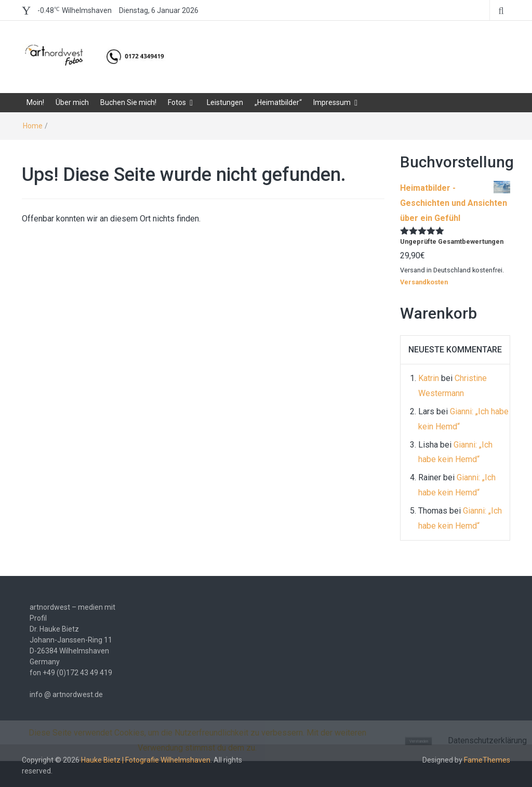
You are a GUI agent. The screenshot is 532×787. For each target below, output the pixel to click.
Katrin (429, 378)
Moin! (35, 102)
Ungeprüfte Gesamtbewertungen (452, 241)
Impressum (332, 102)
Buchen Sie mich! (128, 102)
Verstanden (419, 741)
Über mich (72, 102)
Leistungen (225, 102)
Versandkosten (424, 282)
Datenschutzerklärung (487, 740)
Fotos (177, 102)
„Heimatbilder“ (278, 102)
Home (33, 126)
